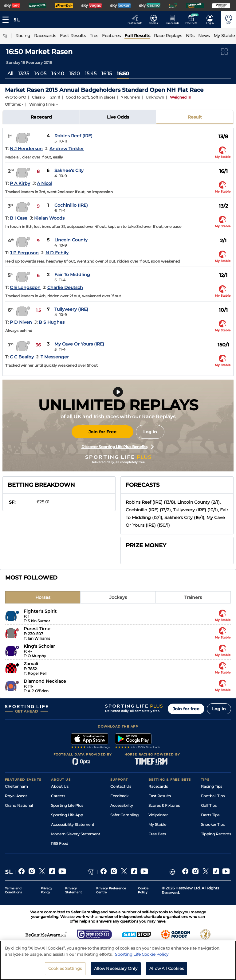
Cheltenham (16, 786)
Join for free (186, 709)
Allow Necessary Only (116, 968)
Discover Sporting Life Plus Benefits (118, 447)
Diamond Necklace (45, 681)
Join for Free (102, 432)
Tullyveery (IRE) (71, 309)
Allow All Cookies (167, 968)
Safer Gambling (124, 815)
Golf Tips (209, 805)
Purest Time (37, 629)
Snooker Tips (213, 824)
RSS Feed (60, 843)
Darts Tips (210, 815)
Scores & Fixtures (164, 805)
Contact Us (121, 786)
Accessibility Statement (73, 824)
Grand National (19, 805)
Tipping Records (216, 834)
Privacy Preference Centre (111, 890)
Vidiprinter (158, 815)
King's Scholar (39, 646)
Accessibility (122, 805)
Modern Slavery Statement (76, 834)
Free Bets (157, 834)
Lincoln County (71, 240)
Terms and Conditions (13, 890)
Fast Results (160, 796)
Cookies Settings (65, 968)
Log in (150, 432)
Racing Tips (212, 786)
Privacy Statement (73, 890)
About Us (60, 786)
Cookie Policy (143, 890)
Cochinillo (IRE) (71, 205)
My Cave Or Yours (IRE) (79, 344)
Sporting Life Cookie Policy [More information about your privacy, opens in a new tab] (142, 954)
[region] (118, 960)
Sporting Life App (67, 815)
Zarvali (31, 664)
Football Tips (213, 796)
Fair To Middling (72, 275)
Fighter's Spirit (40, 611)
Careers (58, 796)
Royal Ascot (16, 796)
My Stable (157, 824)
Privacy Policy (46, 890)
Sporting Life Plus (67, 805)
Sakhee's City (69, 170)
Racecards (158, 786)
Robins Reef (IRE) (73, 136)
